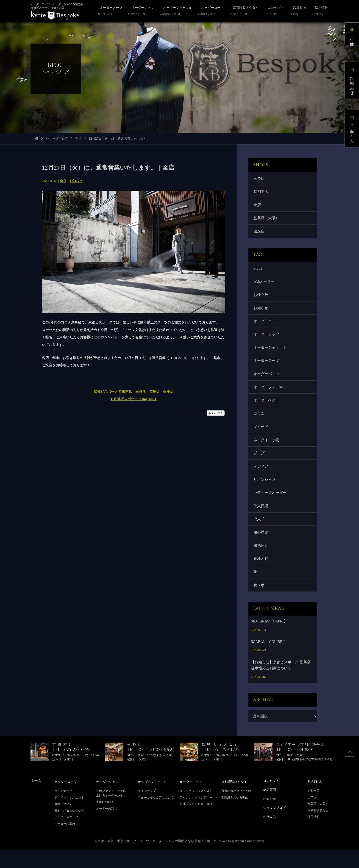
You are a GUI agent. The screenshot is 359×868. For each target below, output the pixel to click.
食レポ (259, 603)
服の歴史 (261, 548)
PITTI (258, 272)
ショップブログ (57, 139)
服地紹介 (261, 561)
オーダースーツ (267, 368)
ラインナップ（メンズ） (196, 809)
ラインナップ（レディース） (199, 815)
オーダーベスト (267, 410)
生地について (105, 820)
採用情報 (314, 835)
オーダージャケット (270, 354)
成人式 (259, 534)
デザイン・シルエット (69, 815)
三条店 (141, 392)
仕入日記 (261, 520)
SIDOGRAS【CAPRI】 (269, 639)
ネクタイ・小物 (267, 451)
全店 (78, 139)
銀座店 (168, 392)
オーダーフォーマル (270, 396)
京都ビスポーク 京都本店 (113, 392)
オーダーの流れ (65, 842)
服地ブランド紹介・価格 (196, 822)
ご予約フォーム (353, 130)
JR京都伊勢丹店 (318, 828)
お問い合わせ (353, 82)
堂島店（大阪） (267, 220)
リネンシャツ (265, 492)
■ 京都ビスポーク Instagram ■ (134, 399)
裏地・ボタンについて (69, 828)
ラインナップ (63, 809)
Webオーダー (265, 285)
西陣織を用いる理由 (235, 815)
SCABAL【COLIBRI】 (269, 660)
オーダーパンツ (267, 382)
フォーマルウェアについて (156, 815)
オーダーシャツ (267, 341)
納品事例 (270, 807)
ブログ (259, 465)
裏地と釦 (261, 575)
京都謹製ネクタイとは (236, 809)
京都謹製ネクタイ (236, 800)
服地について (63, 822)
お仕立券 (261, 299)
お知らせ (76, 181)
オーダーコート (267, 327)
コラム (259, 423)
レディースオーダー (270, 506)
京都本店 (261, 192)
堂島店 (154, 392)
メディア (261, 479)
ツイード (261, 437)
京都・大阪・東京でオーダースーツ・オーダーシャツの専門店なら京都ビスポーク (157, 859)
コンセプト (272, 799)
